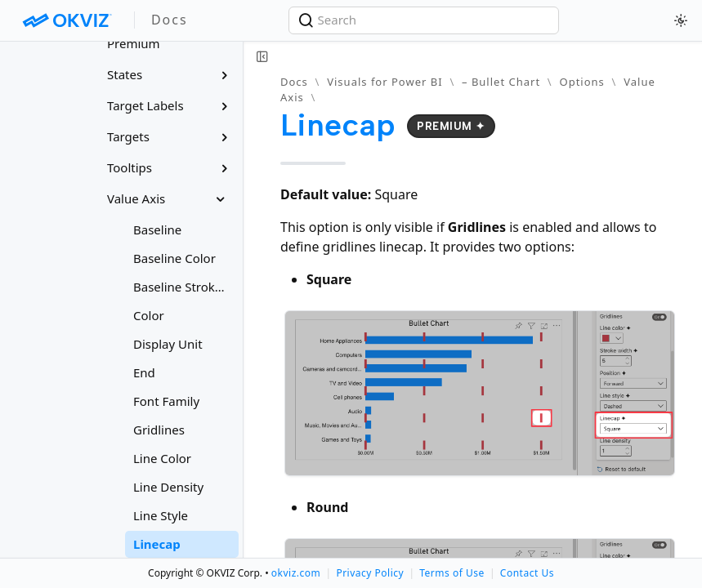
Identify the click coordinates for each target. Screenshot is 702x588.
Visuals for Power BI (385, 82)
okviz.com (296, 573)
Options (581, 82)
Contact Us (527, 573)
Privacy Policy (370, 573)
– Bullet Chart (501, 82)
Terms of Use (452, 573)
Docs (294, 82)
